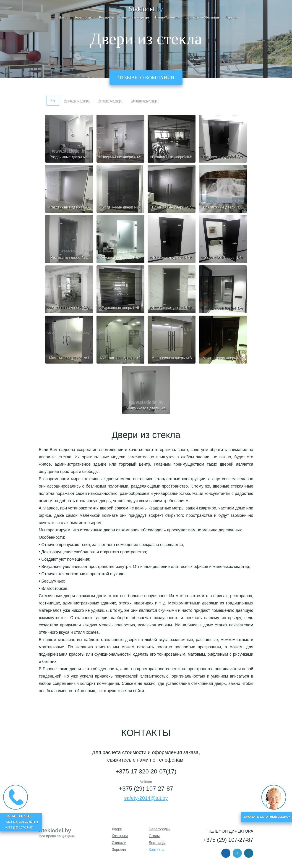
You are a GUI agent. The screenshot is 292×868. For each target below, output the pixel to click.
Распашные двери (110, 101)
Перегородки (84, 17)
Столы (154, 836)
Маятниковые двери (145, 101)
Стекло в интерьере (134, 17)
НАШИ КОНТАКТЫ (19, 816)
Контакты (157, 850)
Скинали (119, 843)
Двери (64, 17)
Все (53, 101)
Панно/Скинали (167, 17)
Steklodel (146, 9)
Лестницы (157, 843)
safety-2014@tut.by (146, 798)
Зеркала (232, 17)
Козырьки (107, 17)
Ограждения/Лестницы (202, 17)
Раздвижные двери (77, 101)
